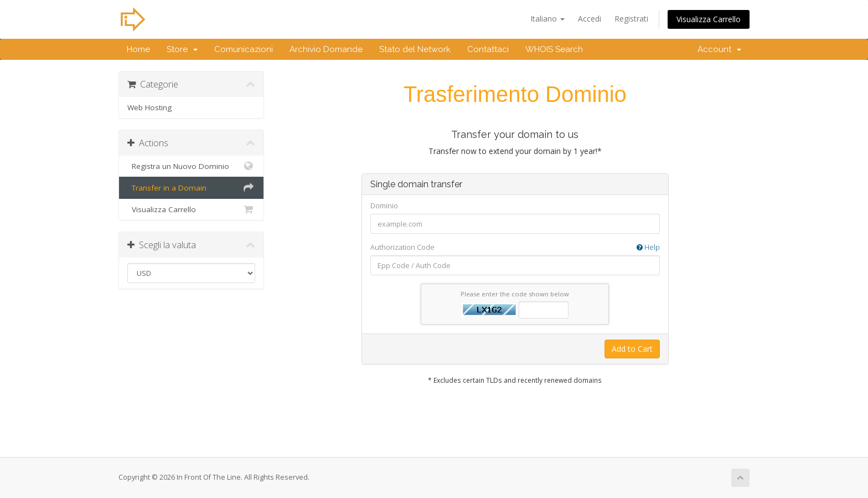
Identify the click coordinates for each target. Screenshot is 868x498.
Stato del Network (415, 49)
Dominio (384, 206)
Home (138, 49)
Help (648, 247)
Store (182, 49)
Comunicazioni (244, 49)
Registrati (631, 19)
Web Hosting (149, 107)
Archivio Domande (326, 49)
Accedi (590, 19)
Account (719, 49)
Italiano (547, 19)
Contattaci (488, 49)
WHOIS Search (554, 49)
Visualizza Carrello (709, 19)
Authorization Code (515, 247)
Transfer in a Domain (191, 188)
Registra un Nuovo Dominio (191, 166)
